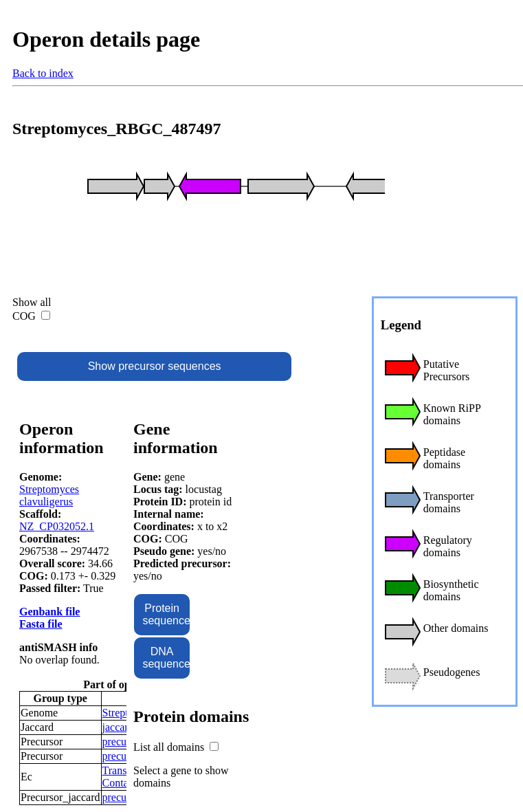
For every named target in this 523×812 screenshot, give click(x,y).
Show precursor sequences (155, 366)
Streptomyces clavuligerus (49, 495)
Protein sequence (166, 614)
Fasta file (41, 624)
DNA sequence (166, 658)
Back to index (43, 73)
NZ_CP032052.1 (57, 526)
